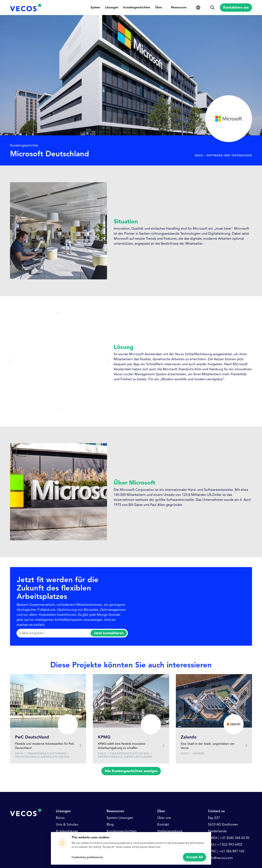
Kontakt (163, 825)
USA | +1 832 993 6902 (225, 845)
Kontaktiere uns (236, 8)
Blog (110, 825)
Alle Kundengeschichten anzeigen (131, 771)
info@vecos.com (220, 858)
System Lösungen (120, 818)
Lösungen (112, 7)
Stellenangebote (170, 831)
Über (159, 7)
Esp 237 (214, 818)
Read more (155, 847)
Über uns (164, 818)
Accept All (195, 857)
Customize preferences (87, 857)
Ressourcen (179, 7)
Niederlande (217, 831)
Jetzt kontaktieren (109, 633)
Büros (60, 818)
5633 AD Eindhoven (223, 825)
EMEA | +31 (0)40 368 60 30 (229, 838)
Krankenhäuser (67, 831)
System (95, 7)
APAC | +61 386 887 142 (226, 851)
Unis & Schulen (67, 825)
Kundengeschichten (137, 7)
